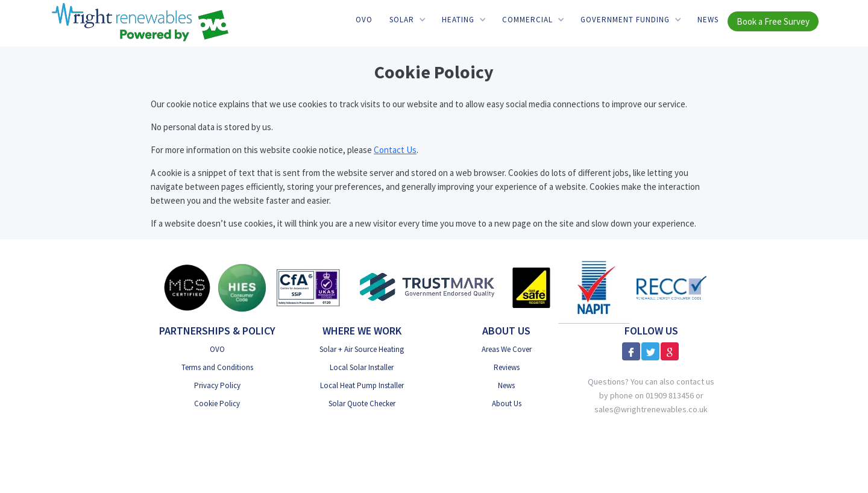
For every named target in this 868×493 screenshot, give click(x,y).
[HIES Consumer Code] (242, 288)
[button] (407, 20)
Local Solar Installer (362, 367)
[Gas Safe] (531, 288)
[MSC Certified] (187, 287)
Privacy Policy (217, 385)
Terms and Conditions (217, 367)
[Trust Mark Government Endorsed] (428, 288)
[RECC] (671, 287)
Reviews (507, 367)
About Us (507, 404)
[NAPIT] (594, 287)
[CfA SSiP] (308, 287)
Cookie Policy (217, 404)
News (708, 20)
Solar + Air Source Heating (362, 349)
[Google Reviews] (670, 351)
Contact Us (395, 150)
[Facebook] (631, 351)
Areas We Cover (507, 349)
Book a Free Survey (773, 21)
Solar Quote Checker (362, 404)
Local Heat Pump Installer (362, 385)
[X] (650, 351)
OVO (364, 20)
